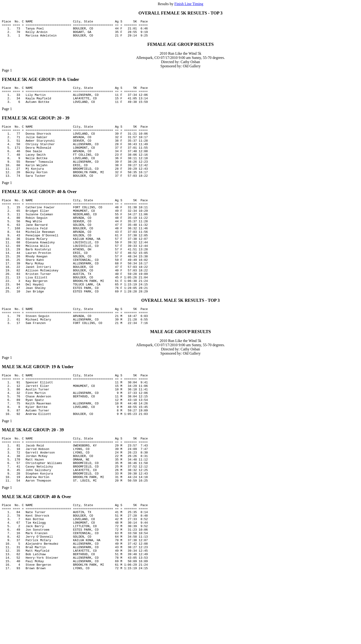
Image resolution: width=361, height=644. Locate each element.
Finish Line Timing (189, 4)
